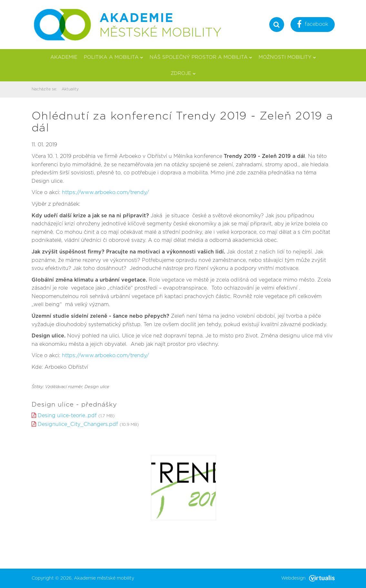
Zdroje (183, 73)
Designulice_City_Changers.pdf (78, 424)
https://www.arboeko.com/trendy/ (105, 192)
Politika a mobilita (114, 57)
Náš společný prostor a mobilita (201, 57)
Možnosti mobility (287, 57)
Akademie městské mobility (104, 578)
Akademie (64, 57)
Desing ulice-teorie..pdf (67, 416)
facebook (313, 25)
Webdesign (308, 578)
